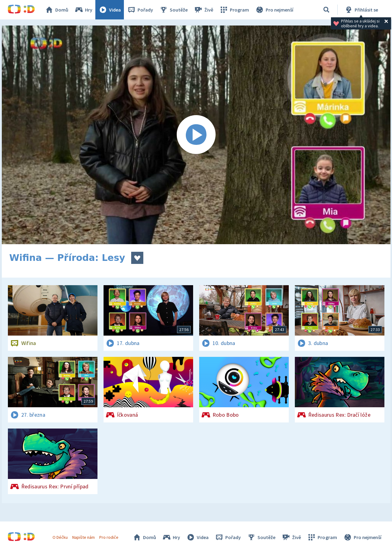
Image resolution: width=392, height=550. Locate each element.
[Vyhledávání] (326, 10)
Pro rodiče (109, 537)
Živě (203, 10)
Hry (83, 10)
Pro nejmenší (274, 10)
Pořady (140, 10)
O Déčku (60, 537)
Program (234, 10)
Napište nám (84, 537)
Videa (110, 10)
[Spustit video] (196, 135)
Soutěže (173, 10)
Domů (56, 10)
